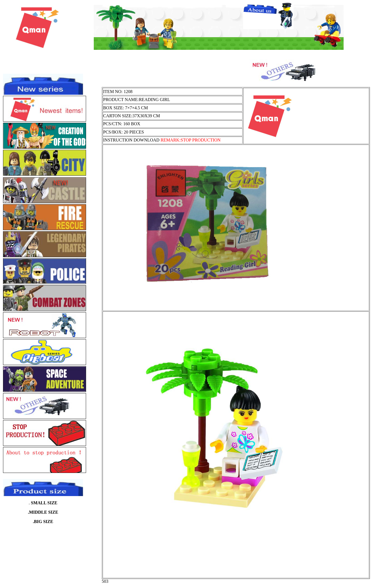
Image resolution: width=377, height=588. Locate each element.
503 (105, 581)
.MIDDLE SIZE (43, 512)
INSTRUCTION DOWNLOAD (162, 140)
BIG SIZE (44, 522)
